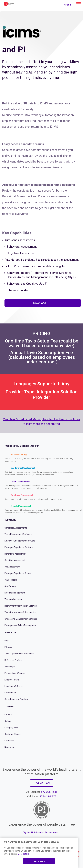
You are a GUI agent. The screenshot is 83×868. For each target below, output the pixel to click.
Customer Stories (13, 734)
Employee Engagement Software (20, 541)
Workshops (10, 667)
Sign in (68, 5)
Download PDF (43, 303)
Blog (7, 641)
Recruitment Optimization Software (21, 606)
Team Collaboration (13, 599)
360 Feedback (11, 580)
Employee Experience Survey (18, 573)
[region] (39, 853)
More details (23, 854)
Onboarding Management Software (21, 619)
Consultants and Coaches (16, 699)
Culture (8, 721)
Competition (10, 693)
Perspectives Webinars (15, 673)
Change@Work (11, 728)
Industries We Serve (14, 686)
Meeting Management (15, 593)
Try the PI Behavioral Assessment (40, 832)
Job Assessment (12, 567)
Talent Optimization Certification (19, 654)
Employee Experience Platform (19, 547)
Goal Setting (10, 586)
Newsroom (9, 747)
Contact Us (9, 741)
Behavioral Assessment (15, 554)
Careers (8, 714)
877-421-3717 (48, 796)
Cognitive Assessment (15, 560)
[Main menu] (79, 4)
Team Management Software (18, 534)
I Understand (39, 861)
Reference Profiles (13, 660)
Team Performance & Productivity (20, 612)
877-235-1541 (49, 792)
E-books (8, 647)
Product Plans (42, 783)
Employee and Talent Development (20, 625)
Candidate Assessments (16, 528)
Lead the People (12, 680)
